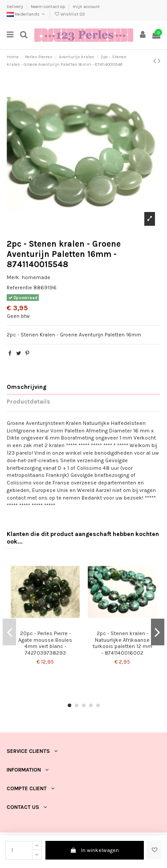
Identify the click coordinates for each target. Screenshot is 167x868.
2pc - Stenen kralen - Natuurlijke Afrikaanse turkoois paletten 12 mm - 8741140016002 (122, 643)
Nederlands (26, 14)
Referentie (19, 288)
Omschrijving (26, 387)
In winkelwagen (95, 850)
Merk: (14, 277)
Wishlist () (69, 14)
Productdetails (29, 401)
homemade (36, 277)
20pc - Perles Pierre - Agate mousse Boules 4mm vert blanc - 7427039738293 (45, 643)
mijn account (86, 7)
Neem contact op (48, 7)
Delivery (15, 7)
